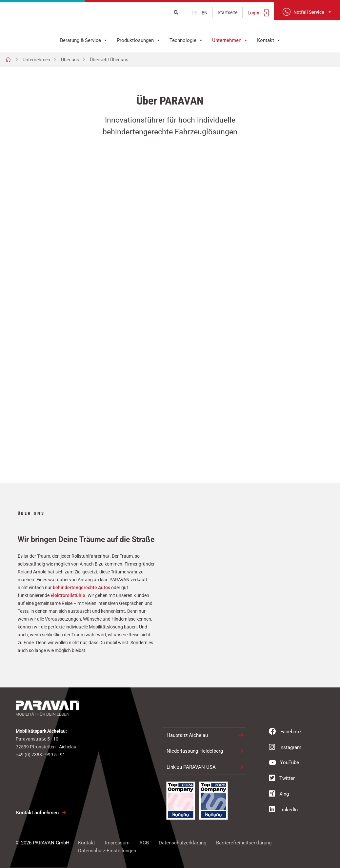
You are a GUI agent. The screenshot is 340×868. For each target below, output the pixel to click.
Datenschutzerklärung (182, 843)
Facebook (285, 732)
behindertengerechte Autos (81, 588)
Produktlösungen (135, 40)
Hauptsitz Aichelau (187, 736)
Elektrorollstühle (68, 595)
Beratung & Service (80, 40)
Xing (279, 794)
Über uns (70, 60)
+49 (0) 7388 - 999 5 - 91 (40, 755)
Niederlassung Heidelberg (195, 751)
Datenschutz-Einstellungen (107, 851)
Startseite (228, 12)
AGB (144, 843)
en (205, 13)
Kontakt (266, 40)
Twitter (282, 778)
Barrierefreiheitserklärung (244, 843)
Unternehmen (227, 40)
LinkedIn (283, 810)
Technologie (183, 40)
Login (253, 13)
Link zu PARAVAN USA (191, 767)
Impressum (117, 843)
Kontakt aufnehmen (37, 813)
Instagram (285, 747)
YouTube (284, 763)
